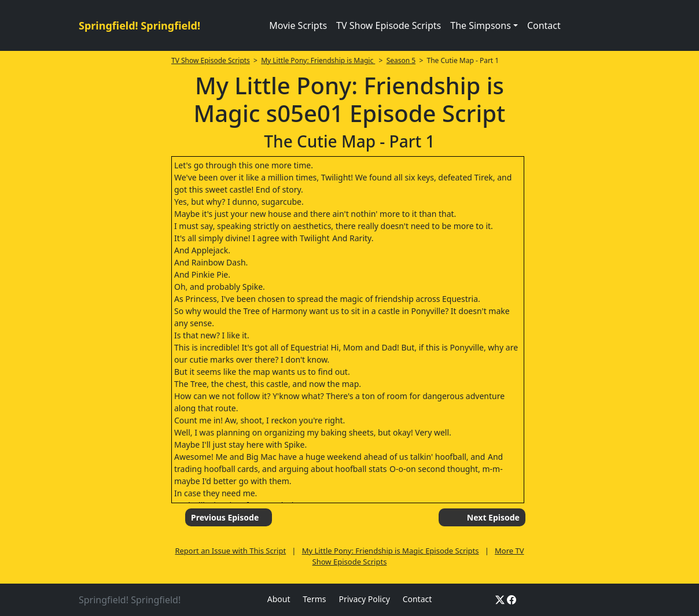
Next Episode (493, 517)
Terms (314, 599)
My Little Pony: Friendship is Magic (318, 60)
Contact (544, 25)
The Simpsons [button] (481, 25)
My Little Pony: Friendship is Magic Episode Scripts (391, 551)
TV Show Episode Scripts (389, 25)
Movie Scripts (298, 25)
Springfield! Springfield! (139, 25)
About (279, 599)
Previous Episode (225, 517)
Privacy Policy (364, 599)
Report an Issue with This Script (230, 551)
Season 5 (401, 60)
